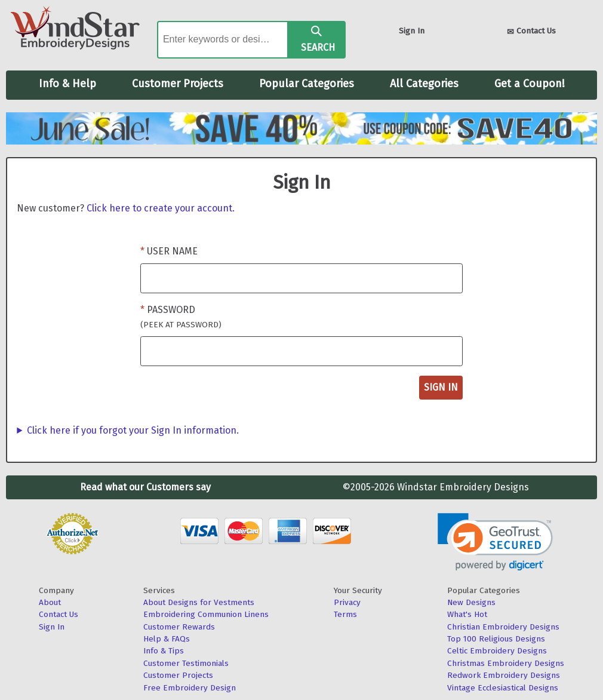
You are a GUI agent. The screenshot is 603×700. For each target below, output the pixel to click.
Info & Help (67, 84)
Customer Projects (178, 84)
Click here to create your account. (161, 208)
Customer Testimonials (186, 663)
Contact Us (531, 32)
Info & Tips (164, 651)
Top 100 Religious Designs (496, 639)
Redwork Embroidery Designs (504, 675)
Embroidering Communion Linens (206, 614)
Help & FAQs (167, 639)
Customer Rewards (179, 627)
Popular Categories (307, 84)
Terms (345, 614)
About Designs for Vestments (199, 602)
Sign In (412, 31)
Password (181, 317)
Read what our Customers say (145, 487)
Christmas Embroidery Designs (506, 663)
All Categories (424, 84)
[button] (495, 542)
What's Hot (467, 614)
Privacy (347, 602)
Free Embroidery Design (190, 688)
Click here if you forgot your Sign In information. (133, 430)
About (50, 602)
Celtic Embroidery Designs (497, 651)
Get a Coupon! (530, 84)
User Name (172, 251)
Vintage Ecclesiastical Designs (503, 688)
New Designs (471, 602)
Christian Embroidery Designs (503, 627)
